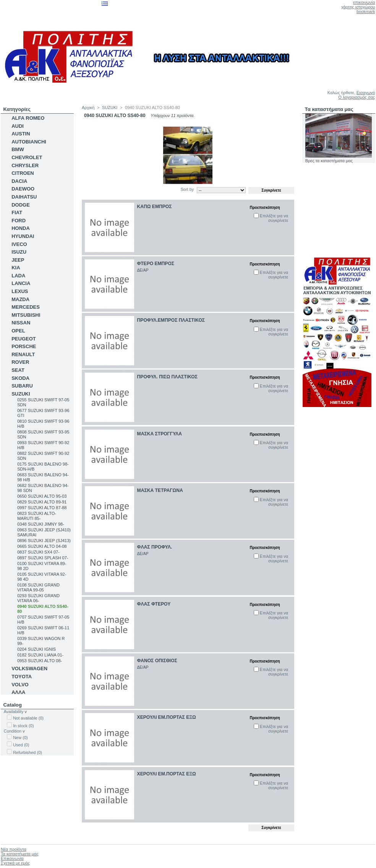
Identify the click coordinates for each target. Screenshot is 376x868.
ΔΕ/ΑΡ (143, 270)
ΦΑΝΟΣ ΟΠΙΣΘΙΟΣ (157, 661)
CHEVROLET (27, 157)
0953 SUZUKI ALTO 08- (40, 661)
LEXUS (20, 291)
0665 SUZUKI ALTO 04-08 (42, 546)
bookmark (366, 11)
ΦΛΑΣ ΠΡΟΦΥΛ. (155, 547)
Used (21, 745)
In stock (23, 726)
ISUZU (19, 252)
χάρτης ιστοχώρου (358, 7)
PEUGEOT (24, 339)
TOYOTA (22, 677)
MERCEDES (26, 307)
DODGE (21, 205)
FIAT (17, 213)
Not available (28, 718)
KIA (16, 268)
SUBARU (22, 386)
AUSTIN (21, 134)
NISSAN (21, 323)
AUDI (18, 126)
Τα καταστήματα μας (329, 109)
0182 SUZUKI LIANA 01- (40, 655)
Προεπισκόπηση (265, 208)
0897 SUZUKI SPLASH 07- (43, 558)
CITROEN (23, 173)
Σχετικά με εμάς (15, 863)
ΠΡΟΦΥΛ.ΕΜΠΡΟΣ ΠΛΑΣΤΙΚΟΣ (171, 320)
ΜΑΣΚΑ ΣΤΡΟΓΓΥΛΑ (160, 434)
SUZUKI (21, 394)
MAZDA (20, 299)
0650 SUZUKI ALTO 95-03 (42, 496)
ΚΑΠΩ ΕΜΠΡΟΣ (155, 207)
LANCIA (21, 283)
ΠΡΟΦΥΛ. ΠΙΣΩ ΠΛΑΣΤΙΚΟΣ (167, 377)
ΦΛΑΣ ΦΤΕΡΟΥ (154, 604)
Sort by (187, 189)
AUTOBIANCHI (29, 142)
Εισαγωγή (366, 93)
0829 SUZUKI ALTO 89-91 (42, 502)
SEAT (18, 370)
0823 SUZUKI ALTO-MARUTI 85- (37, 516)
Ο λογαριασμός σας (357, 97)
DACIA (19, 181)
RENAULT (23, 354)
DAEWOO (23, 189)
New (20, 738)
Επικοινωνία (12, 858)
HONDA (21, 228)
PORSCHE (24, 346)
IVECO (19, 244)
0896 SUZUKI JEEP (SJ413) (44, 541)
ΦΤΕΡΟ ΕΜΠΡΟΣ (156, 264)
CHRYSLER (25, 165)
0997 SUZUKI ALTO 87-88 (42, 508)
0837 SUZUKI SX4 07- (38, 552)
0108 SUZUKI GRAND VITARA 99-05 (38, 587)
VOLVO (20, 685)
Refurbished (28, 752)
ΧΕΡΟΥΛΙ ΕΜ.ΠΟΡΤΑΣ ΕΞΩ (167, 717)
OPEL (18, 331)
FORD (19, 221)
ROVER (20, 362)
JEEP (18, 260)
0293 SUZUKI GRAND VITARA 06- (38, 598)
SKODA (20, 378)
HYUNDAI (23, 236)
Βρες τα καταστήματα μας (329, 161)
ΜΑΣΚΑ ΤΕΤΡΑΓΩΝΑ (160, 490)
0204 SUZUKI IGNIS (36, 649)
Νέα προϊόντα (14, 849)
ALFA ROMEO (28, 118)
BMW (18, 149)
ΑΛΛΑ (18, 692)
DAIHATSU (24, 197)
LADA (18, 276)
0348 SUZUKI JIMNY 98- (41, 524)
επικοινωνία (364, 2)
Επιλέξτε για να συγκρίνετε (274, 218)
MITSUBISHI (26, 315)
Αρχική (88, 107)
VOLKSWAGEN (29, 669)
